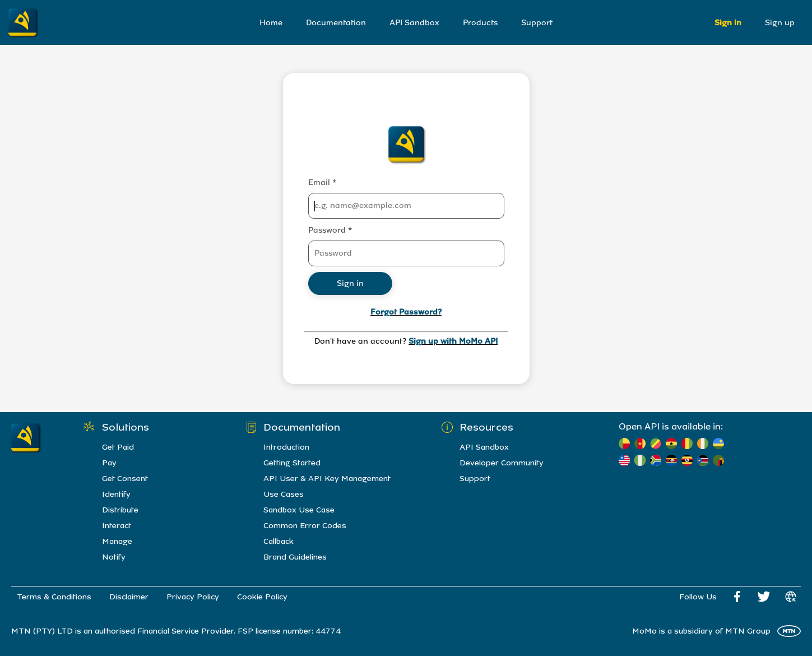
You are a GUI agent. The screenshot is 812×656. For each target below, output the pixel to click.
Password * (330, 230)
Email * (322, 183)
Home (271, 23)
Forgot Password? (406, 312)
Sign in (728, 23)
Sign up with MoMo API (453, 341)
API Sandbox (414, 23)
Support (537, 23)
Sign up (780, 23)
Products (480, 23)
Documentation (336, 23)
